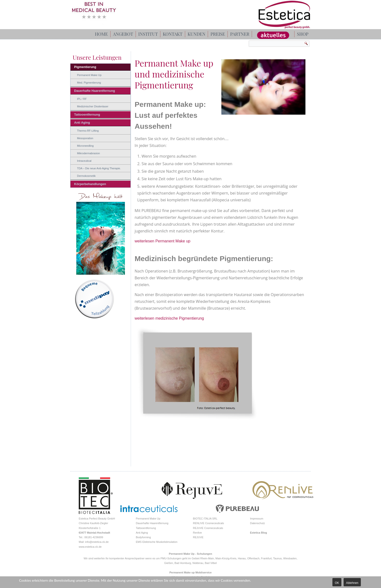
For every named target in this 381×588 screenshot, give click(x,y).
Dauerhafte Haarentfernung (95, 91)
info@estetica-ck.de (97, 542)
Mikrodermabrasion (88, 153)
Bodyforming (143, 537)
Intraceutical (84, 161)
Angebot (123, 34)
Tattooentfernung (87, 115)
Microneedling (85, 146)
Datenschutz (257, 523)
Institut (148, 34)
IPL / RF (82, 99)
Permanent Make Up (89, 75)
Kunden (196, 34)
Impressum (257, 519)
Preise (218, 34)
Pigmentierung (85, 67)
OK (337, 583)
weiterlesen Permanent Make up (162, 241)
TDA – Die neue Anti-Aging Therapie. (99, 168)
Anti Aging (82, 123)
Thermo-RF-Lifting (88, 131)
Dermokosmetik (86, 176)
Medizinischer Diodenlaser (93, 106)
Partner (240, 34)
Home (101, 34)
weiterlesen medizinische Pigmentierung (169, 318)
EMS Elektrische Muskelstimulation (157, 542)
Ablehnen (352, 583)
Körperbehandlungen (90, 184)
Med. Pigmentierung (89, 83)
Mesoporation (85, 138)
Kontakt (173, 34)
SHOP (303, 34)
